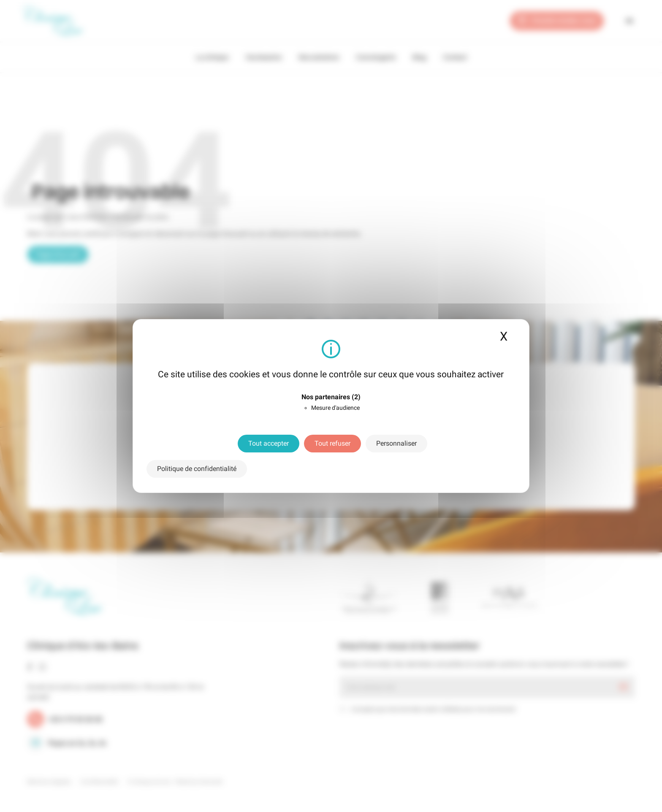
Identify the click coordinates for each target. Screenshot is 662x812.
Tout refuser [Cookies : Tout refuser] (332, 443)
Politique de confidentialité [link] (197, 469)
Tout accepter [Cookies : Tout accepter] (269, 443)
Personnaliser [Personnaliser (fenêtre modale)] (396, 443)
